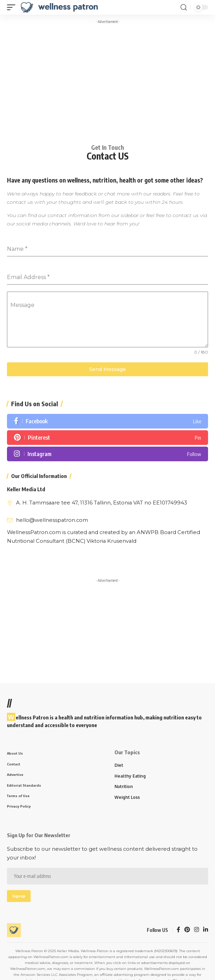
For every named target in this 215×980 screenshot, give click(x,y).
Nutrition (124, 786)
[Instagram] (107, 454)
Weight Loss (127, 797)
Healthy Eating (130, 776)
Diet (119, 765)
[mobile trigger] (13, 7)
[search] (184, 7)
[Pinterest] (107, 438)
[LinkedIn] (206, 930)
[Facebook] (107, 421)
